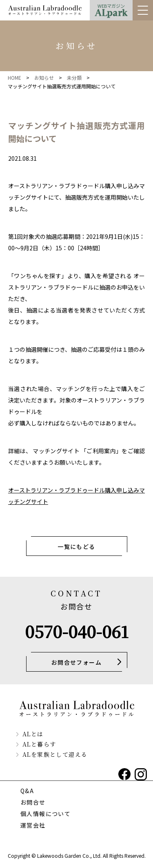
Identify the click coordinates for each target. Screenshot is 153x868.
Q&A (27, 791)
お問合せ (33, 802)
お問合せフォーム (76, 662)
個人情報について (45, 814)
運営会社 (33, 825)
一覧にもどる (76, 546)
